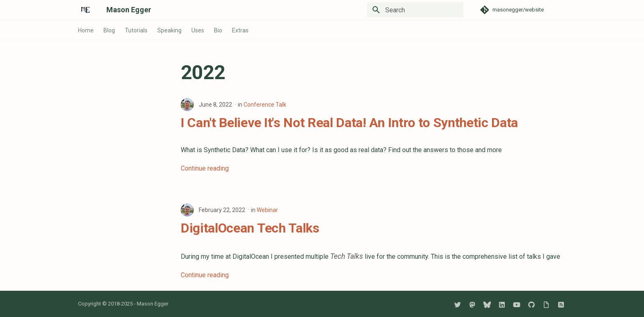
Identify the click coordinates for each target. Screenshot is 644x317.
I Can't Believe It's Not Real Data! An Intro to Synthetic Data (349, 123)
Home (86, 30)
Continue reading (205, 168)
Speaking (169, 30)
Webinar (267, 210)
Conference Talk (265, 105)
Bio (218, 30)
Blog (109, 30)
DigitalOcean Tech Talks (250, 228)
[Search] (415, 10)
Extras (240, 30)
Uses (198, 30)
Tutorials (136, 30)
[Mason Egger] (86, 10)
